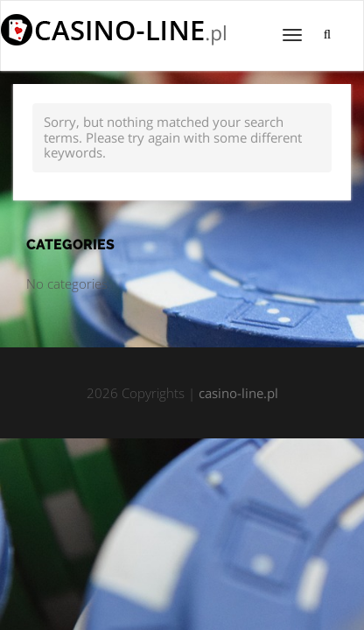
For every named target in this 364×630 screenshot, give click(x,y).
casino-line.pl (238, 393)
